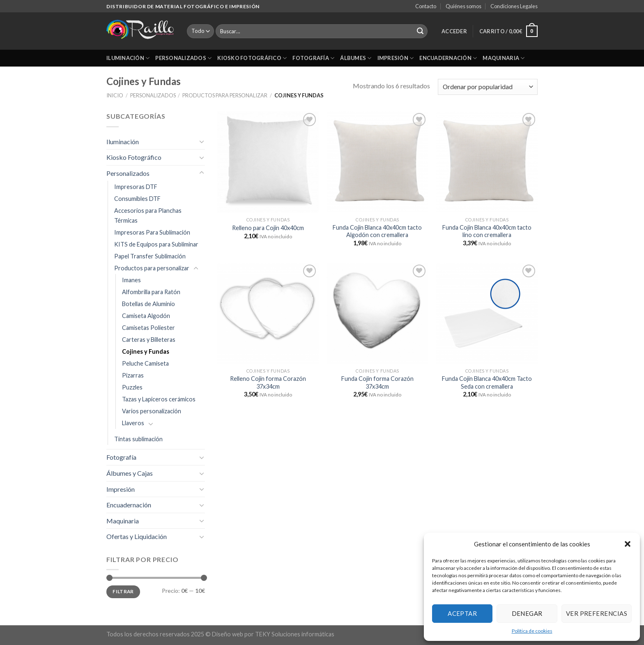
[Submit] (420, 31)
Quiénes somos (463, 6)
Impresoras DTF (136, 187)
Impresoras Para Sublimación (152, 232)
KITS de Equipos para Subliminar (156, 244)
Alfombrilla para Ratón (151, 292)
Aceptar (462, 613)
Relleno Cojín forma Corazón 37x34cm (268, 382)
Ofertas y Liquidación (137, 536)
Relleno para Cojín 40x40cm (268, 228)
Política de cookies (532, 631)
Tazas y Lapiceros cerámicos (159, 399)
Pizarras (133, 375)
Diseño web (228, 634)
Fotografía (313, 58)
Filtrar (123, 591)
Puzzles (132, 387)
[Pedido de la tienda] (488, 87)
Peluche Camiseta (145, 363)
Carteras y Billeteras (149, 340)
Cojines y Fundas (146, 351)
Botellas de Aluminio (148, 304)
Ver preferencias (597, 613)
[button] (628, 544)
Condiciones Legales (514, 6)
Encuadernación (448, 58)
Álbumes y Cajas (130, 473)
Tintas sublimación (138, 439)
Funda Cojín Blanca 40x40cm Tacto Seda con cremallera (487, 382)
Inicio (115, 95)
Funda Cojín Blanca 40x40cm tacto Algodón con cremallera (377, 231)
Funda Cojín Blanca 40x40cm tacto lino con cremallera (487, 231)
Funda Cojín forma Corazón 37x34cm (377, 382)
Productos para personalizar (225, 95)
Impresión (396, 58)
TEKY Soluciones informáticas (295, 634)
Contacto (426, 6)
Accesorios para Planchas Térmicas (148, 215)
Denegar (527, 613)
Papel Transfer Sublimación (150, 256)
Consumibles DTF (137, 199)
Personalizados (183, 58)
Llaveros (133, 423)
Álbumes (356, 58)
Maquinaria (504, 58)
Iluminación (128, 58)
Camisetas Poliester (148, 328)
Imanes (131, 280)
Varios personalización (152, 411)
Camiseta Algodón (146, 316)
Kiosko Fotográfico (252, 58)
